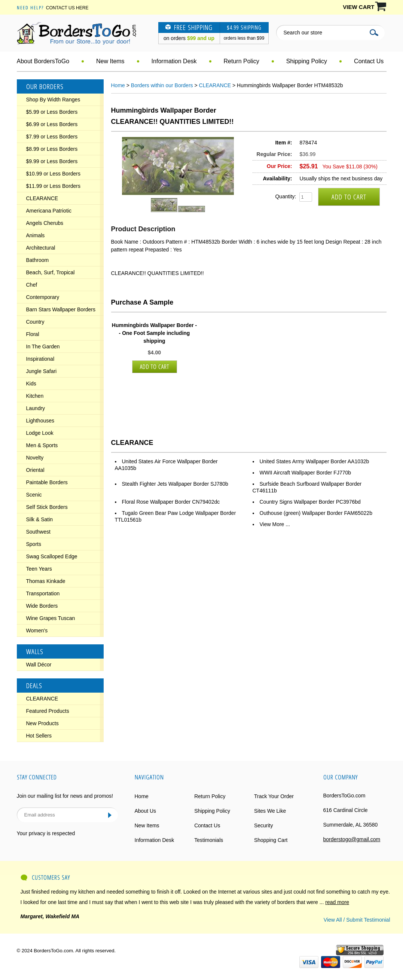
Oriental (35, 470)
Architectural (41, 248)
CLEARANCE (42, 198)
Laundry (36, 408)
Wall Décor (39, 665)
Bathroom (38, 260)
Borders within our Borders (162, 85)
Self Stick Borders (47, 507)
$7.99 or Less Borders (52, 137)
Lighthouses (40, 421)
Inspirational (40, 359)
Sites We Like (270, 811)
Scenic (34, 495)
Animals (36, 235)
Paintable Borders (47, 482)
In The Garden (43, 346)
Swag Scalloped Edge (52, 556)
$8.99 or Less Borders (52, 149)
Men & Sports (42, 445)
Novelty (35, 458)
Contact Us (369, 61)
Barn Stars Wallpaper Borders (61, 309)
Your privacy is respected (46, 833)
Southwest (38, 532)
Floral (33, 334)
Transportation (43, 593)
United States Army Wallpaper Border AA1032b (315, 461)
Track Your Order (274, 796)
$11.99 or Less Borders (54, 186)
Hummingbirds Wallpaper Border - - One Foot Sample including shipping (154, 333)
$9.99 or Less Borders (52, 161)
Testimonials (209, 840)
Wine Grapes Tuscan (51, 618)
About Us (146, 811)
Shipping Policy (307, 61)
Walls (35, 651)
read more (337, 902)
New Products (42, 723)
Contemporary (43, 297)
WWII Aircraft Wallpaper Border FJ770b (306, 473)
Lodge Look (40, 433)
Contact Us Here (67, 8)
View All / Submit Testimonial (357, 920)
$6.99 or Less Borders (52, 124)
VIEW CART (358, 7)
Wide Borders (42, 606)
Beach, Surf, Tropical (51, 272)
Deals (34, 686)
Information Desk (174, 61)
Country (35, 322)
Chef (32, 285)
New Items (110, 61)
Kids (31, 384)
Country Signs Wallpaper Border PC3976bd (310, 502)
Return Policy (242, 61)
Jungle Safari (42, 371)
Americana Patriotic (49, 211)
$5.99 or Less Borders (52, 112)
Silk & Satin (40, 519)
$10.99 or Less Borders (54, 174)
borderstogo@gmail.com (352, 839)
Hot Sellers (39, 736)
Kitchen (35, 396)
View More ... (275, 524)
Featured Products (48, 711)
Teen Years (39, 569)
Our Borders (45, 86)
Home (118, 85)
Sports (34, 544)
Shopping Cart (271, 840)
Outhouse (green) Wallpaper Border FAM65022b (316, 513)
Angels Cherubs (45, 223)
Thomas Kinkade (46, 581)
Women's (37, 631)
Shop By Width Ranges (53, 100)
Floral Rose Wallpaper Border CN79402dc (171, 502)
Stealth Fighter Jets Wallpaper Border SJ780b (175, 484)
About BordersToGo (43, 61)
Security (264, 825)
